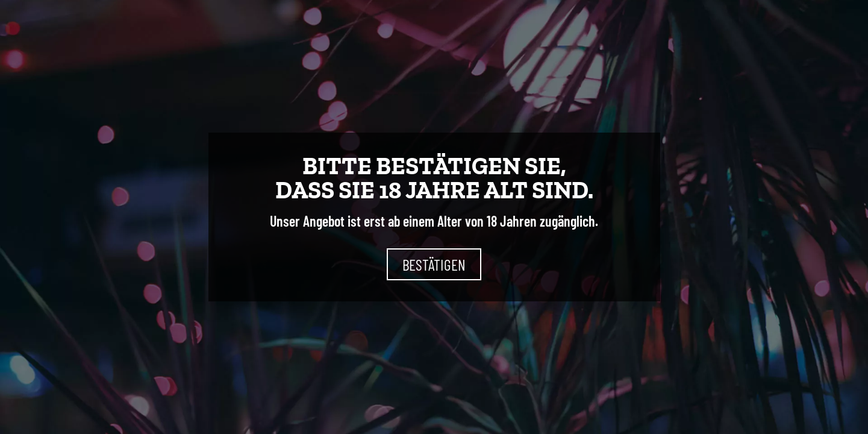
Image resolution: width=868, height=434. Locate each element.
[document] (434, 217)
